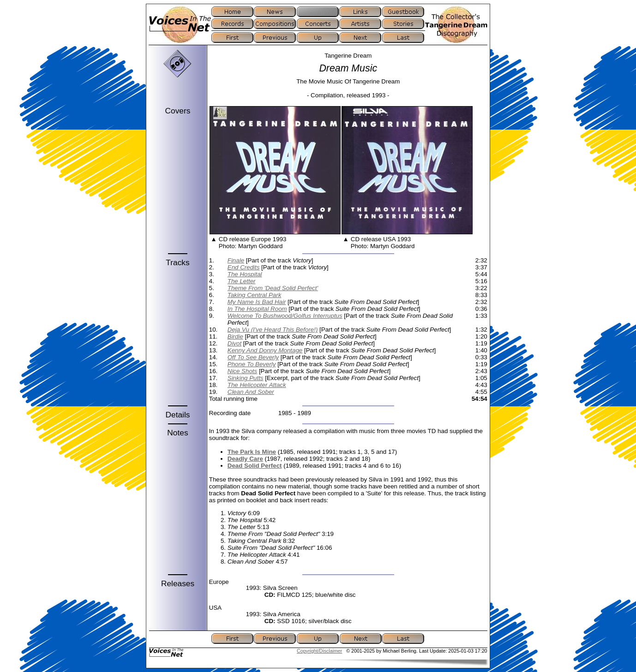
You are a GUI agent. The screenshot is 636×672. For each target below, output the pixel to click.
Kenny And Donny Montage (265, 350)
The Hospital (245, 274)
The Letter (242, 281)
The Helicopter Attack (257, 385)
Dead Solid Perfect (255, 466)
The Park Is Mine (252, 452)
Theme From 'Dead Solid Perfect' (273, 288)
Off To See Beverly (253, 357)
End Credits (244, 267)
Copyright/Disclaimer (319, 651)
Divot (234, 343)
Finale (236, 260)
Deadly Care (245, 459)
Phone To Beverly (252, 364)
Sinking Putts (246, 378)
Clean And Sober (251, 392)
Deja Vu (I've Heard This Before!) (273, 330)
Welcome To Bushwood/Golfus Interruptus (285, 316)
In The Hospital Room (257, 309)
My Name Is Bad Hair (257, 302)
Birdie (235, 336)
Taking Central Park (255, 295)
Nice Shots (242, 371)
